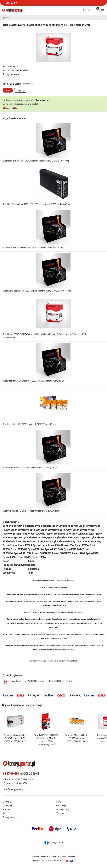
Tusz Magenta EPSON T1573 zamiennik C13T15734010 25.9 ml (29, 424)
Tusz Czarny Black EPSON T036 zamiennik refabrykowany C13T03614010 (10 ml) (37, 291)
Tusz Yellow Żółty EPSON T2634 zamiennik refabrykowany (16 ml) (30, 467)
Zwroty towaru (9, 817)
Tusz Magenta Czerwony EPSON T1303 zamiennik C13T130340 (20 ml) (33, 247)
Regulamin (8, 806)
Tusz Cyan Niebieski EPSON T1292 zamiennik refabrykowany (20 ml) (31, 511)
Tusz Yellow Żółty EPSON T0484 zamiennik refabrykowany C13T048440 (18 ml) (36, 161)
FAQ (5, 813)
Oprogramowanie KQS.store (45, 860)
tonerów (39, 612)
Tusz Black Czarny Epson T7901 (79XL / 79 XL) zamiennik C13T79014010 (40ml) (36, 204)
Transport (61, 813)
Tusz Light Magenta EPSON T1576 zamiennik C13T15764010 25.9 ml (77, 738)
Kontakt (6, 809)
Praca (59, 802)
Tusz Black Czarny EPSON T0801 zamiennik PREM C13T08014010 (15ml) (42, 681)
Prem (15, 66)
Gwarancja (61, 806)
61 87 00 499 (11, 3)
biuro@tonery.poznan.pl (13, 789)
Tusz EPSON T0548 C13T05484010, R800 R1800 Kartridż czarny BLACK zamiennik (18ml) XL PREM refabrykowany (44, 336)
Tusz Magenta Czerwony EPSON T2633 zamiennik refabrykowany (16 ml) (34, 381)
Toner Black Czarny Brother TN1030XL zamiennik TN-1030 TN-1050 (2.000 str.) (15, 738)
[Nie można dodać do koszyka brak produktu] (8, 90)
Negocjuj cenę (63, 809)
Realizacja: (65, 860)
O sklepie (7, 802)
